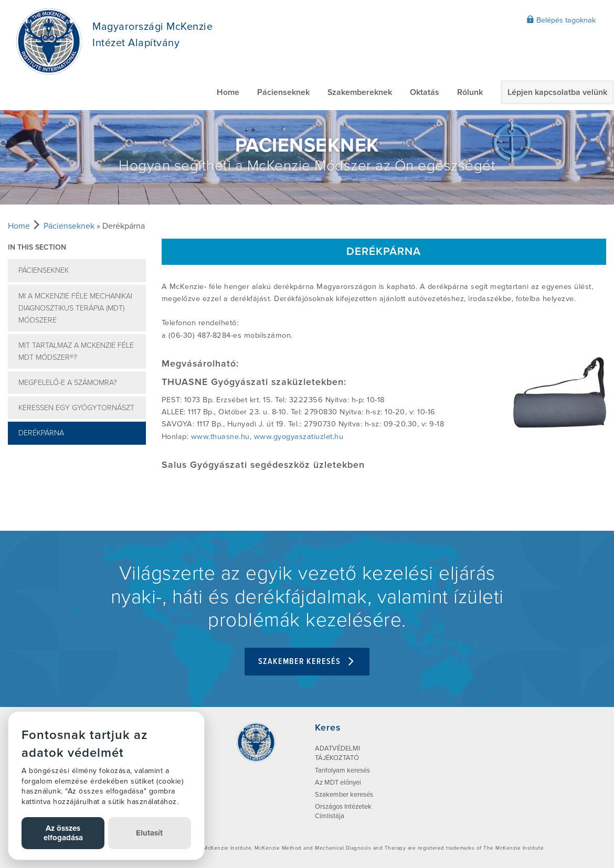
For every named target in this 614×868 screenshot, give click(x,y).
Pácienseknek (283, 92)
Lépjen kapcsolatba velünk (557, 92)
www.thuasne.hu (220, 437)
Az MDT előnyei (338, 783)
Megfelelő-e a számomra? (68, 383)
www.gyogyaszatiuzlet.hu (299, 437)
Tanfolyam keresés (342, 770)
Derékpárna (41, 433)
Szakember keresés (307, 662)
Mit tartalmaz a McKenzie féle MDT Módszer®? (76, 351)
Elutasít (149, 833)
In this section (37, 247)
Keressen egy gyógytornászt (76, 408)
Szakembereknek (360, 92)
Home (228, 92)
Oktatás (425, 92)
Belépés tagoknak (561, 20)
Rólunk (470, 92)
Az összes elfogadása (63, 833)
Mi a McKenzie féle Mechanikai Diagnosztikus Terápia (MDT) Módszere (75, 308)
